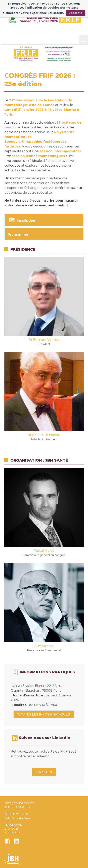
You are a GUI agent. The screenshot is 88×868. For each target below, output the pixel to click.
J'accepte (76, 13)
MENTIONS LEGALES (17, 818)
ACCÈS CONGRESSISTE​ (19, 803)
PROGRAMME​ (13, 825)
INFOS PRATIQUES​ (16, 814)
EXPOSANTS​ (12, 832)
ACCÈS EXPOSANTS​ (17, 807)
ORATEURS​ (11, 829)
